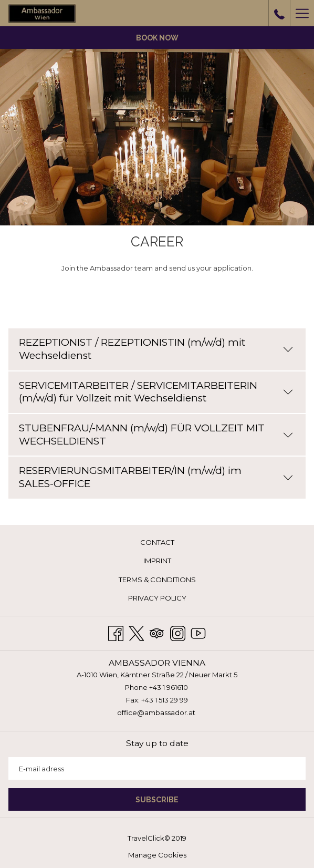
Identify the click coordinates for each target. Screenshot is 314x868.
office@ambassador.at (156, 712)
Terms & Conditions (157, 580)
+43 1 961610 (169, 687)
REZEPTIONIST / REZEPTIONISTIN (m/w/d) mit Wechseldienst (156, 349)
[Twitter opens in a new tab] (136, 632)
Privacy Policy (157, 598)
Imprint (157, 561)
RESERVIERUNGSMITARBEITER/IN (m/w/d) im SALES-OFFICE (156, 477)
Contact (157, 542)
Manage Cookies (157, 855)
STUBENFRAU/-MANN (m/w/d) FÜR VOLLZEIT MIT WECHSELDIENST (156, 435)
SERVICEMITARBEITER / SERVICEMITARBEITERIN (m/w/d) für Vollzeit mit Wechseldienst (156, 392)
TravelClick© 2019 (157, 838)
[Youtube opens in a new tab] (198, 632)
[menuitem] (157, 542)
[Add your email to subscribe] (157, 768)
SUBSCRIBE (157, 800)
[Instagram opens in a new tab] (178, 632)
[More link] (302, 13)
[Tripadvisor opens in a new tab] (157, 632)
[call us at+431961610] (279, 13)
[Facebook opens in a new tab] (116, 632)
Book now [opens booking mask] (157, 38)
